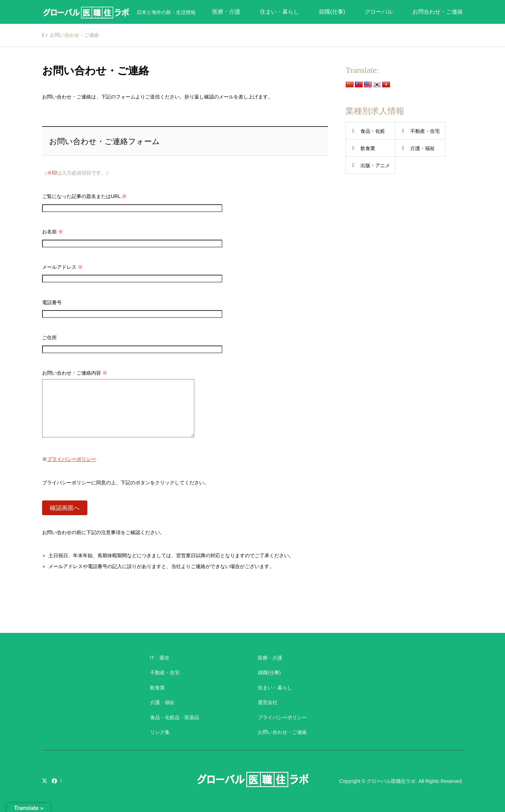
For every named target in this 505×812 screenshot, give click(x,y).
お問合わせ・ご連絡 (438, 12)
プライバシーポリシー (72, 459)
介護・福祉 (423, 148)
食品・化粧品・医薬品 (175, 717)
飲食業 (368, 148)
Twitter (45, 781)
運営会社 (268, 702)
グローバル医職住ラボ (391, 781)
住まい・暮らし (280, 12)
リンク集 (160, 732)
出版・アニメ (375, 165)
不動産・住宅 (425, 131)
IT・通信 (160, 658)
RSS (63, 781)
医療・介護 (226, 12)
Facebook (54, 781)
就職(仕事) (332, 12)
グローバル (379, 12)
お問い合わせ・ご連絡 (282, 732)
